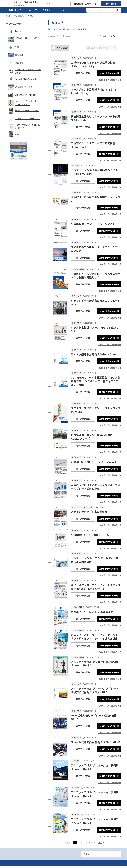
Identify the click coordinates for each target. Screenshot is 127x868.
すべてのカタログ (14, 24)
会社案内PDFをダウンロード (85, 4)
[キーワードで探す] (117, 10)
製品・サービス (16, 10)
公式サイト (19, 5)
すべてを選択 (61, 48)
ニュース (61, 10)
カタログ (33, 10)
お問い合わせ (111, 4)
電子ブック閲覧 (83, 73)
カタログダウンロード (109, 73)
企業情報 (47, 10)
